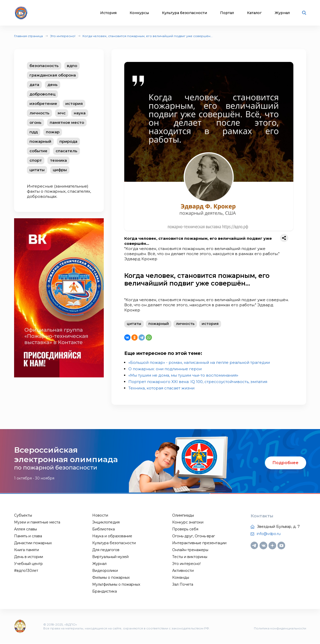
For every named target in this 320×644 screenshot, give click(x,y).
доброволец (42, 94)
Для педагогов (106, 550)
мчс (62, 113)
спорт (36, 160)
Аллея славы (25, 530)
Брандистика (105, 592)
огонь (35, 122)
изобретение (43, 103)
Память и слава (28, 537)
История (108, 13)
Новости (100, 516)
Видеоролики (105, 571)
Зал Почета (183, 585)
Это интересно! (63, 36)
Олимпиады (183, 516)
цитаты (37, 170)
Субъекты (23, 516)
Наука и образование (112, 537)
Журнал (282, 13)
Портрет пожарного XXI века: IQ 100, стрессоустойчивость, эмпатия (198, 382)
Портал (227, 13)
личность (39, 113)
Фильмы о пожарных (111, 578)
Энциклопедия (106, 523)
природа (68, 141)
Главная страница (28, 36)
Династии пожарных (33, 543)
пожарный (40, 141)
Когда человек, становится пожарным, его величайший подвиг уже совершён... (148, 36)
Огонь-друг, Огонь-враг (194, 537)
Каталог (254, 13)
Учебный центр (28, 564)
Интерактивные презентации (199, 543)
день (53, 85)
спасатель (66, 151)
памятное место (67, 122)
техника (58, 160)
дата (34, 85)
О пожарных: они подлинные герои (165, 369)
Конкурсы (139, 13)
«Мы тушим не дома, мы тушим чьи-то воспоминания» (183, 376)
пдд (34, 132)
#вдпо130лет (26, 571)
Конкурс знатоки (188, 523)
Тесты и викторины (190, 557)
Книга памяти (27, 550)
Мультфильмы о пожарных (116, 585)
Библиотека (104, 530)
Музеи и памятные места (37, 523)
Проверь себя (185, 530)
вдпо (72, 66)
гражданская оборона (53, 75)
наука (80, 113)
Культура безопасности (184, 13)
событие (38, 151)
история (74, 103)
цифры (60, 170)
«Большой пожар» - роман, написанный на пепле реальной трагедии (199, 363)
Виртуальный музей (110, 557)
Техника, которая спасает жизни (161, 389)
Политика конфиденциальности (280, 629)
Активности (183, 571)
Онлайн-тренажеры (190, 550)
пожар (53, 132)
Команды (181, 578)
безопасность (44, 66)
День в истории (29, 557)
